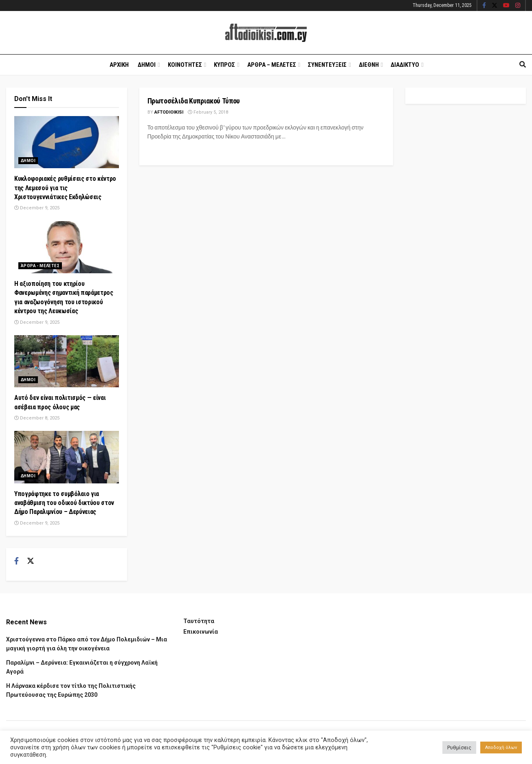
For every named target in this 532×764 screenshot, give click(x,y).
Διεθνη (369, 65)
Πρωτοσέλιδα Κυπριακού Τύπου (194, 101)
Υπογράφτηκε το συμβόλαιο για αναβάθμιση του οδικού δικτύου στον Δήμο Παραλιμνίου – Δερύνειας (64, 503)
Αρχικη (119, 65)
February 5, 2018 (208, 112)
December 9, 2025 (37, 208)
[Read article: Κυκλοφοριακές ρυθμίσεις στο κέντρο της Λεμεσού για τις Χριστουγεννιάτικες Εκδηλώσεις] (67, 142)
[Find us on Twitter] (31, 561)
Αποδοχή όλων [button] (501, 748)
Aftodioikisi (169, 112)
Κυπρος (224, 65)
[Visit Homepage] (266, 33)
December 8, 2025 (37, 418)
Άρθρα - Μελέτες (40, 266)
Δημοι (147, 65)
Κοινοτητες (185, 65)
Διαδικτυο (405, 65)
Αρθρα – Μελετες (272, 65)
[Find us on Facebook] (16, 561)
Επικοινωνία (201, 632)
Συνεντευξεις (327, 65)
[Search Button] (523, 65)
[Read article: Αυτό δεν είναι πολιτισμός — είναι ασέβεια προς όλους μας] (67, 361)
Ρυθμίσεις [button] (459, 748)
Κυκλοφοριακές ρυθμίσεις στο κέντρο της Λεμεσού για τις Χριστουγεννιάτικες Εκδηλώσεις (65, 188)
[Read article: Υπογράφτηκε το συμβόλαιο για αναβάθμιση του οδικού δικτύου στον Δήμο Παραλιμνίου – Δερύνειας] (67, 457)
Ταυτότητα (199, 621)
